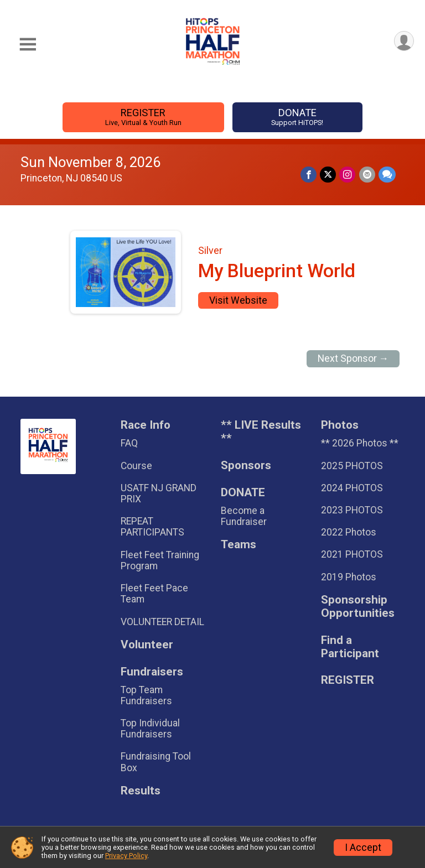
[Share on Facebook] (309, 175)
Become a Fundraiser (244, 516)
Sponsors (246, 466)
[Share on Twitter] (328, 175)
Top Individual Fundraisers (150, 729)
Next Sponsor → (353, 358)
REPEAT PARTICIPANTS (152, 527)
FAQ (129, 443)
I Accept (363, 848)
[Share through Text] (387, 175)
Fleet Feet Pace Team (154, 594)
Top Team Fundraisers (146, 695)
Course (136, 466)
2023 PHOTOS (352, 510)
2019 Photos (349, 577)
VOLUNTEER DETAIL (162, 622)
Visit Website (238, 300)
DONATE (297, 117)
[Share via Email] (367, 175)
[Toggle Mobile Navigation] (28, 45)
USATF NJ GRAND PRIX (159, 493)
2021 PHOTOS (352, 554)
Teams (239, 545)
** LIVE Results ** (261, 432)
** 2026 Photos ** (360, 443)
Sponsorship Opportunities (358, 607)
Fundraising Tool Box (156, 762)
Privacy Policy (126, 856)
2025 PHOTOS (352, 466)
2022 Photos (349, 532)
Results (141, 791)
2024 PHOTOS (352, 488)
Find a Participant (350, 647)
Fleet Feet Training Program (160, 560)
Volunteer (147, 645)
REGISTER (143, 117)
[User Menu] (404, 41)
